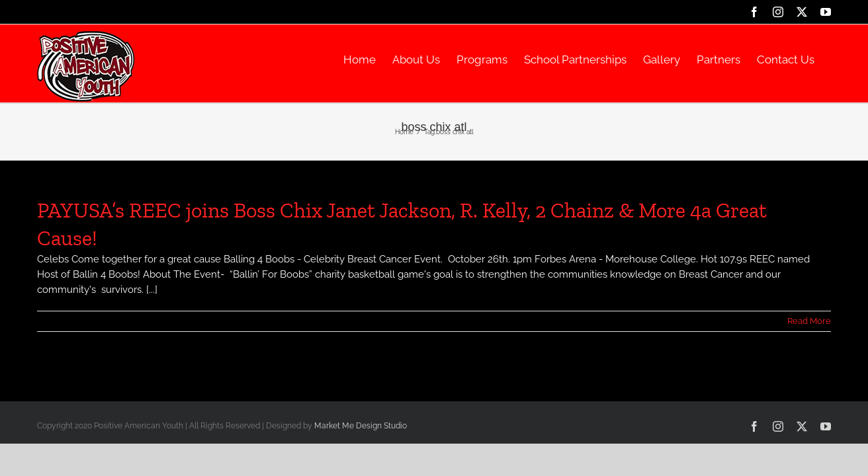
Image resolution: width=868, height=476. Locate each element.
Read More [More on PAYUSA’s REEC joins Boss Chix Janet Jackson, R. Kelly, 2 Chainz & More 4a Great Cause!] (809, 321)
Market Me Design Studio (361, 426)
